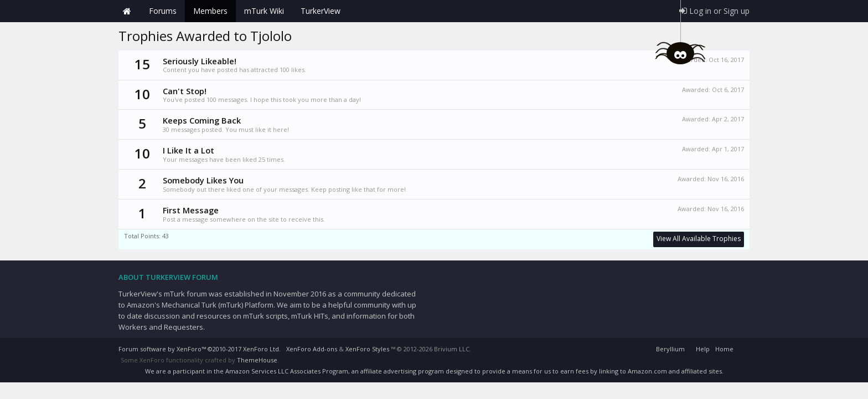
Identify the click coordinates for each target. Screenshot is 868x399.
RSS (743, 347)
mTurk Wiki (264, 11)
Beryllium (670, 349)
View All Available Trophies (699, 239)
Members (210, 11)
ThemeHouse (257, 360)
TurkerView (321, 11)
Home (127, 11)
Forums (163, 11)
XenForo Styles (367, 349)
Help (703, 349)
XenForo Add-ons (312, 349)
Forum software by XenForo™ (200, 349)
